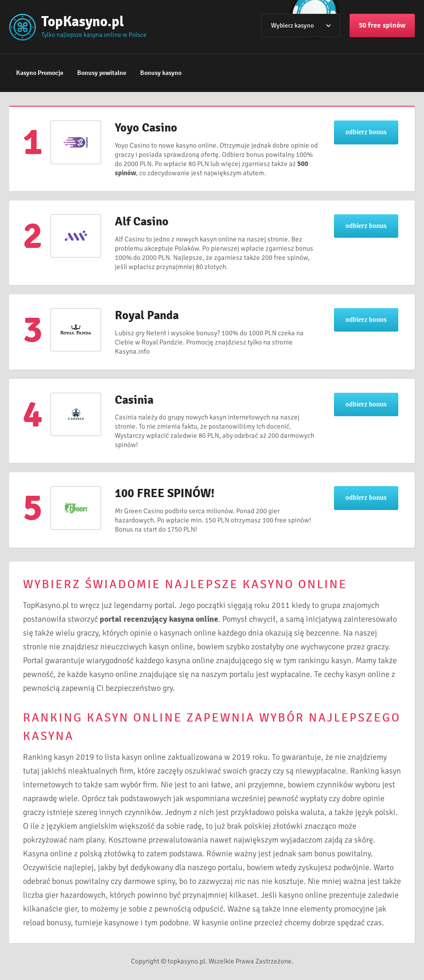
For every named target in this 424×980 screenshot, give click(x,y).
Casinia (134, 400)
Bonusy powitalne (102, 73)
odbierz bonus (366, 132)
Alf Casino (142, 222)
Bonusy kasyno (161, 73)
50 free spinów (382, 25)
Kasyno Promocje (40, 73)
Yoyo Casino (146, 128)
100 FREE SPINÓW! (165, 493)
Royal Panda (147, 315)
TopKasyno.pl (83, 21)
